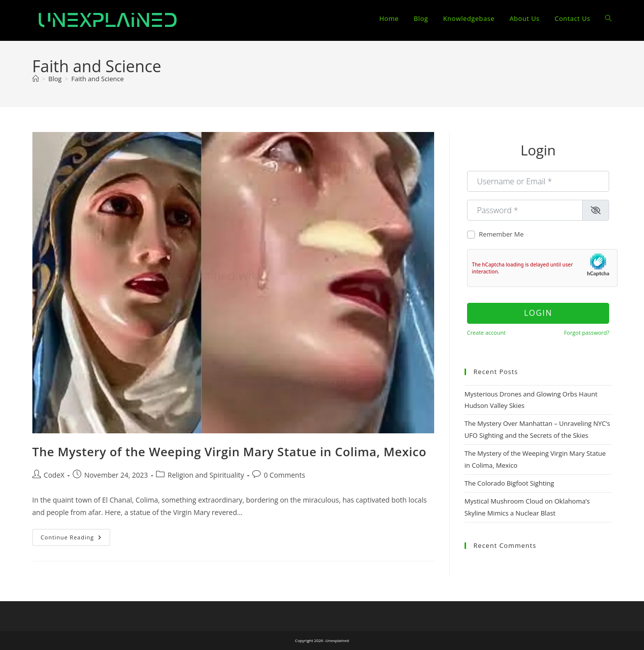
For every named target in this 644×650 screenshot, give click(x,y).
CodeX (54, 475)
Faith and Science (97, 79)
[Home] (36, 79)
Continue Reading (76, 539)
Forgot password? (586, 332)
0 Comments (284, 475)
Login (538, 313)
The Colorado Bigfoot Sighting (509, 483)
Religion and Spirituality (206, 475)
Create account (486, 332)
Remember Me (501, 234)
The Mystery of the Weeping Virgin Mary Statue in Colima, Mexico (230, 452)
